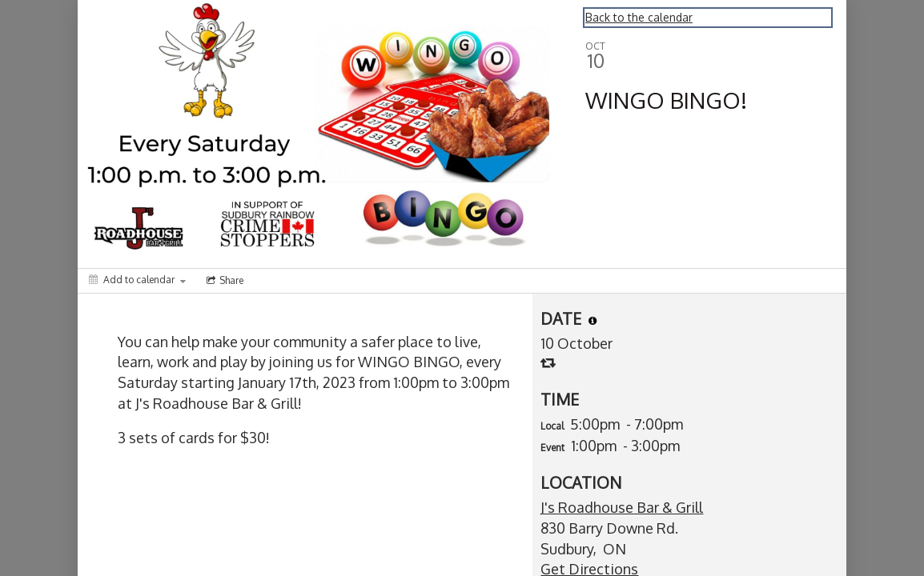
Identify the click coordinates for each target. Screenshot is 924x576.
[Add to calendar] (137, 280)
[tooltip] (593, 321)
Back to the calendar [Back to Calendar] (639, 17)
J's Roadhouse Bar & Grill (622, 507)
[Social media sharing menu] (223, 281)
